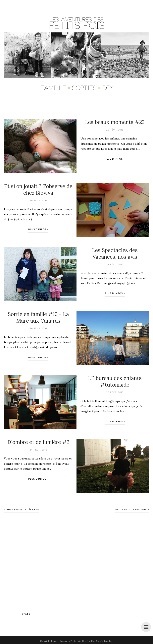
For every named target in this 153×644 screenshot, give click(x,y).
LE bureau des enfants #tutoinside (115, 381)
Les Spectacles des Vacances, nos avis (115, 253)
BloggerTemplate (104, 641)
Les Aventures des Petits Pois (66, 641)
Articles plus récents (23, 510)
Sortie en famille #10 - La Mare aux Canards (38, 317)
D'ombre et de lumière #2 (38, 442)
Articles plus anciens (131, 510)
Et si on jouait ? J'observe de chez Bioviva (38, 189)
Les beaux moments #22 (115, 122)
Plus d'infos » (115, 159)
